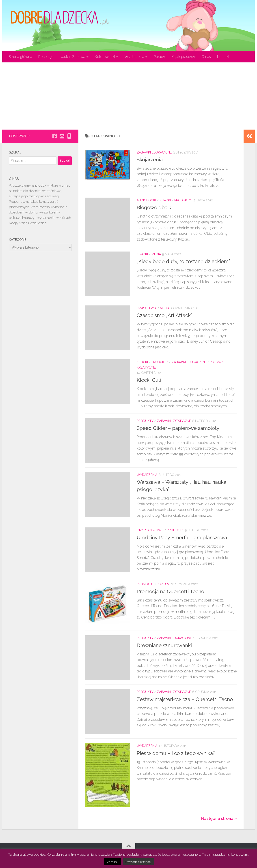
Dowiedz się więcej (138, 862)
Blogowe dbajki (154, 207)
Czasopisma (147, 308)
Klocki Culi (149, 380)
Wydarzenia (134, 57)
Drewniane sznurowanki (164, 645)
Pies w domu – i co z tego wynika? (176, 753)
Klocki (142, 362)
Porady (159, 57)
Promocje (145, 584)
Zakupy (163, 584)
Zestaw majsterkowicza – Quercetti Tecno (185, 699)
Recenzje (46, 57)
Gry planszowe (150, 530)
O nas (206, 57)
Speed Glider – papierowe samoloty (178, 428)
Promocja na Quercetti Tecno (170, 591)
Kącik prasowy (183, 57)
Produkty (183, 200)
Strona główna (20, 57)
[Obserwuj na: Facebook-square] (55, 136)
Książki (165, 200)
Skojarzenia (150, 160)
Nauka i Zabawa (72, 57)
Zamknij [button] (112, 862)
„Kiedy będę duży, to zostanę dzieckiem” (183, 261)
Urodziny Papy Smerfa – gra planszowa (182, 537)
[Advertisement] (128, 96)
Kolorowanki (105, 57)
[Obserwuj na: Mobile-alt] (69, 136)
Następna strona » (219, 818)
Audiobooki (146, 200)
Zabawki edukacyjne (154, 152)
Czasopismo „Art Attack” (164, 315)
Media (156, 254)
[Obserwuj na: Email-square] (62, 136)
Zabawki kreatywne (174, 421)
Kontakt (223, 57)
